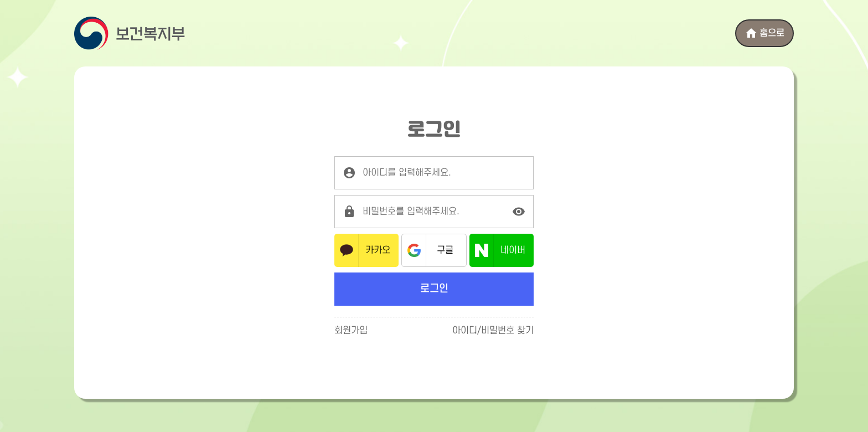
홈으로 (764, 33)
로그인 (434, 289)
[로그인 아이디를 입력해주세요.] (434, 173)
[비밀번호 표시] (519, 212)
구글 (445, 250)
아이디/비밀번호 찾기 (493, 331)
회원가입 (351, 331)
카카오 (378, 250)
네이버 (513, 250)
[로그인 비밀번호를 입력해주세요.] (434, 212)
